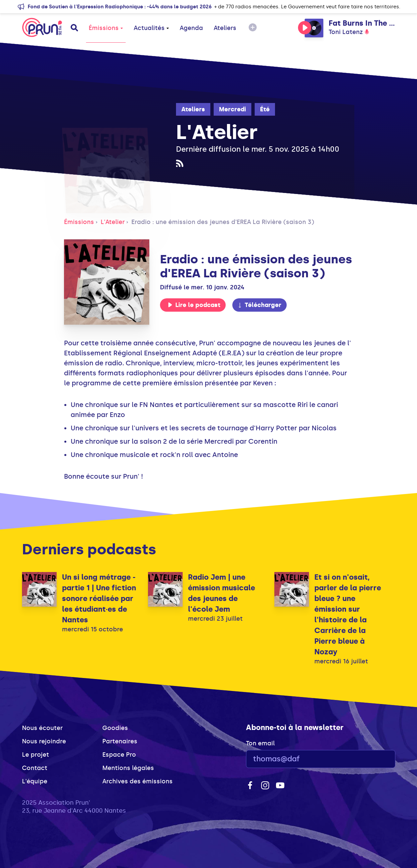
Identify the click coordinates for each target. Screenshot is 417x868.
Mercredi (232, 109)
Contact (35, 768)
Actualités (151, 28)
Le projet (35, 755)
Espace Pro (119, 755)
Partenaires (120, 741)
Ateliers (225, 28)
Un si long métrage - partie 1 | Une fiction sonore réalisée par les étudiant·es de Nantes (99, 598)
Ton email (260, 743)
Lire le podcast (194, 305)
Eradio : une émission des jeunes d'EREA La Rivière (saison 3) (223, 222)
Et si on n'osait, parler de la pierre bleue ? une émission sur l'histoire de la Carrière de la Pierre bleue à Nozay (348, 614)
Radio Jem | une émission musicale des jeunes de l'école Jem (221, 593)
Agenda (191, 28)
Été (265, 109)
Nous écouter (42, 728)
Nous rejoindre (44, 741)
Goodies (115, 728)
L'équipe (35, 781)
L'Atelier (113, 222)
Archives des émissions (137, 781)
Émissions (106, 28)
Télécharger (259, 305)
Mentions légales (128, 768)
